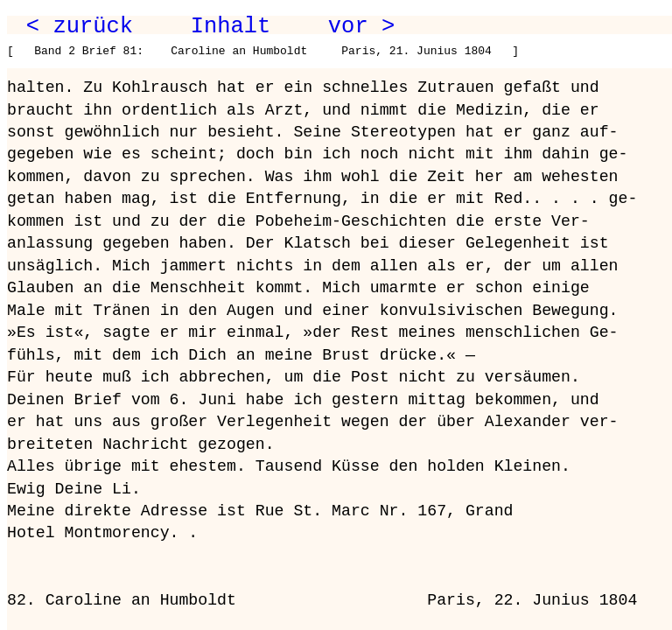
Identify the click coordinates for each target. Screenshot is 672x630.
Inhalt (231, 26)
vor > (361, 26)
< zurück (80, 26)
